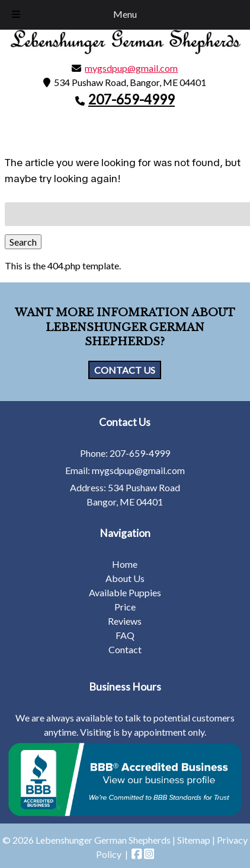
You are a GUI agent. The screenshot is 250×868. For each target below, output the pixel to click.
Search (23, 242)
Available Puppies (125, 592)
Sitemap (194, 840)
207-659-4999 (132, 99)
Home (125, 564)
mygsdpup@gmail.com (131, 68)
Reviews (125, 621)
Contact (125, 649)
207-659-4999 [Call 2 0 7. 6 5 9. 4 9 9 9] (140, 453)
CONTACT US (125, 370)
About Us (125, 578)
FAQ (125, 635)
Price (125, 607)
